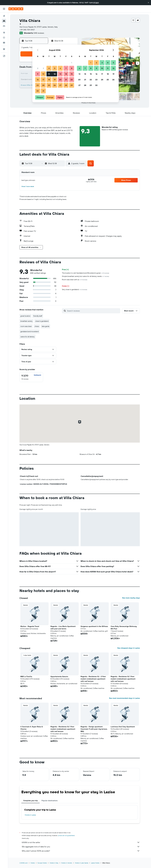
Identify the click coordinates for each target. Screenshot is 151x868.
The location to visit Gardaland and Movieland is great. (86, 273)
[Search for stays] (4, 21)
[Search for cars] (4, 26)
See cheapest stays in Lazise (129, 648)
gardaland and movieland (29, 331)
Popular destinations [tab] (50, 801)
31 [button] (43, 91)
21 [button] (66, 80)
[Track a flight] (4, 38)
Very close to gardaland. (75, 289)
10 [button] (43, 74)
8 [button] (72, 68)
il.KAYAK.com (24, 863)
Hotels (33, 863)
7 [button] (66, 68)
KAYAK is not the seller (81, 842)
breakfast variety (26, 321)
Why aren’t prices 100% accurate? (81, 851)
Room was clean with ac (75, 280)
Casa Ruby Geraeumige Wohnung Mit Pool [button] (124, 628)
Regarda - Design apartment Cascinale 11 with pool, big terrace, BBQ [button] (94, 729)
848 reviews (39, 33)
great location (25, 316)
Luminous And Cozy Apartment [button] (123, 727)
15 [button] (72, 74)
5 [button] (55, 68)
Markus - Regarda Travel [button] (30, 626)
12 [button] (55, 74)
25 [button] (49, 85)
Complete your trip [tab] (30, 801)
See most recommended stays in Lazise (124, 698)
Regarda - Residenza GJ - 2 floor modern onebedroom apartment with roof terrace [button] (93, 679)
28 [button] (66, 85)
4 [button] (49, 68)
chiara (37, 326)
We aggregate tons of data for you (81, 847)
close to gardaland (42, 321)
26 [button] (55, 85)
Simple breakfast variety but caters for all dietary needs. (85, 276)
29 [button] (72, 85)
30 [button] (38, 91)
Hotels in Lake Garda (82, 863)
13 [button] (60, 74)
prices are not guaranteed (66, 835)
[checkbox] (31, 377)
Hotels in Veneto (67, 863)
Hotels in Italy (54, 863)
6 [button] (60, 68)
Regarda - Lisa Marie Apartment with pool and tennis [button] (63, 628)
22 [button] (72, 80)
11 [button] (49, 74)
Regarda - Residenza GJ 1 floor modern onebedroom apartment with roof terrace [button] (123, 679)
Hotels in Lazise (30, 815)
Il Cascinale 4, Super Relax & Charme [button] (32, 728)
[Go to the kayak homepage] (16, 9)
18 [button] (49, 80)
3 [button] (43, 68)
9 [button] (38, 74)
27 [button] (60, 85)
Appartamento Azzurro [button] (59, 676)
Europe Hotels (42, 863)
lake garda (45, 326)
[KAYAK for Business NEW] (4, 42)
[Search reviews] (93, 311)
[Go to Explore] (4, 33)
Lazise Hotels (95, 863)
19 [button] (55, 80)
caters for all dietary (27, 337)
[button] (148, 3)
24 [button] (43, 85)
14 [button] (66, 74)
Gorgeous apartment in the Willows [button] (94, 626)
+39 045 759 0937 (27, 30)
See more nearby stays (131, 598)
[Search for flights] (4, 16)
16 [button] (38, 80)
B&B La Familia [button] (26, 676)
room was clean (26, 326)
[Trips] (4, 49)
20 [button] (60, 80)
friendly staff (38, 316)
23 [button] (38, 85)
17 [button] (43, 80)
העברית (96, 3)
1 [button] (72, 63)
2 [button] (38, 68)
